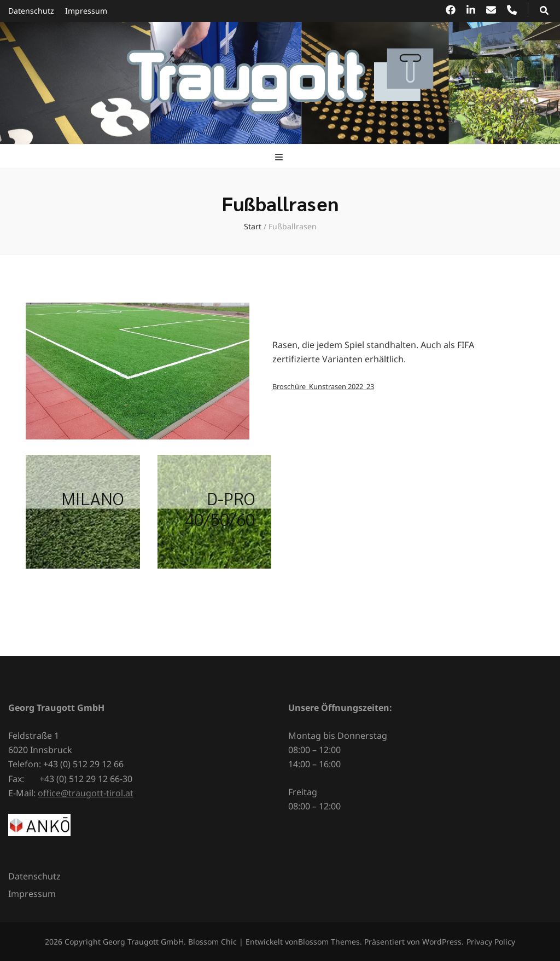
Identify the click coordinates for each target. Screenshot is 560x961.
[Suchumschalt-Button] (544, 10)
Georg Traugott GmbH (143, 942)
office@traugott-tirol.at (86, 793)
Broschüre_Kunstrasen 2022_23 (323, 386)
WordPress (442, 942)
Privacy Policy (491, 942)
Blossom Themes (329, 942)
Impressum (86, 11)
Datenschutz (31, 11)
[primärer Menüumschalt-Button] (280, 157)
